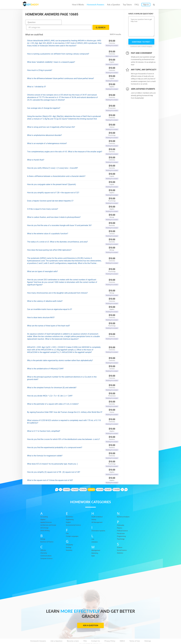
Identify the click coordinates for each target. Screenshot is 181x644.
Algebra (43, 513)
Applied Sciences (47, 516)
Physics (120, 522)
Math (93, 550)
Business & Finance (48, 536)
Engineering (70, 513)
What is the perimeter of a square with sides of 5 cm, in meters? (53, 398)
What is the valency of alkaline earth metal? (45, 295)
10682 (66, 483)
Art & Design (45, 522)
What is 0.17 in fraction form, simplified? (44, 425)
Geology (69, 541)
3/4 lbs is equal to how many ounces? (43, 203)
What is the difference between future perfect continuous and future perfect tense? (61, 72)
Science (120, 541)
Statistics (121, 547)
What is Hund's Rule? (36, 154)
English (69, 516)
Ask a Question (113, 5)
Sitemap (148, 635)
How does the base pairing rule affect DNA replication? (49, 244)
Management (96, 544)
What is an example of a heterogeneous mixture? (47, 137)
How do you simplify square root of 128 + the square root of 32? (53, 186)
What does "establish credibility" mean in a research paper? (51, 56)
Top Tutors (127, 5)
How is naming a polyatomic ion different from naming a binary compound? (58, 48)
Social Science (123, 544)
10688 (116, 483)
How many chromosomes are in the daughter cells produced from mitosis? (57, 287)
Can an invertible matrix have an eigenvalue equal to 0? (50, 303)
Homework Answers (95, 5)
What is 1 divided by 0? (37, 81)
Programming (122, 530)
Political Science (123, 525)
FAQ (137, 5)
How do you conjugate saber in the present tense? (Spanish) (52, 178)
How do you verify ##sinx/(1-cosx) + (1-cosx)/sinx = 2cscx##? (53, 162)
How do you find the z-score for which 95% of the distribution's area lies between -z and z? (63, 433)
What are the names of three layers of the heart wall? (49, 320)
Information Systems (100, 525)
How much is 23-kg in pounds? (40, 64)
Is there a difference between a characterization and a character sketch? (56, 170)
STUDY (35, 5)
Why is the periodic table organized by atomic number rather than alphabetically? (60, 354)
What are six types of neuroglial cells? (42, 265)
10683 (75, 483)
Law (93, 533)
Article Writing (46, 524)
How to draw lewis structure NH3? (41, 311)
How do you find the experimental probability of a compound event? (55, 441)
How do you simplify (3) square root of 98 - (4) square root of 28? (54, 466)
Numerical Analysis (124, 511)
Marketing (95, 547)
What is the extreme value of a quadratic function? (48, 227)
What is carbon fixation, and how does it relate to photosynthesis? (54, 211)
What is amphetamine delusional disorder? (44, 129)
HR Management (98, 516)
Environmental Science (75, 519)
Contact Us (96, 635)
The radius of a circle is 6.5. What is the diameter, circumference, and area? (57, 236)
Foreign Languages (73, 530)
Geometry (70, 544)
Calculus (44, 544)
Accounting (45, 511)
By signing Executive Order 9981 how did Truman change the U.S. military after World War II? (65, 406)
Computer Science (48, 552)
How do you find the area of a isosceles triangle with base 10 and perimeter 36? (59, 219)
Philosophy (121, 519)
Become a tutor (73, 635)
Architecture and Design (50, 519)
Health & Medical (98, 511)
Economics (70, 511)
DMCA (122, 635)
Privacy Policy (110, 635)
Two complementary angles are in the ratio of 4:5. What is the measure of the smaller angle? (65, 146)
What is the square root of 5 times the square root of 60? (50, 474)
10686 (100, 483)
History (94, 513)
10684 (83, 483)
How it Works (78, 5)
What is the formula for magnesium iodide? (45, 450)
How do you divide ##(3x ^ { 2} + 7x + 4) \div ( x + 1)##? (50, 390)
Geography (70, 538)
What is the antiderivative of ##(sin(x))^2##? (45, 363)
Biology (43, 533)
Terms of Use (135, 635)
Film (68, 527)
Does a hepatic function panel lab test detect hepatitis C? (50, 195)
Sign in (146, 4)
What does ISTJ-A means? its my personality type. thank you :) (52, 458)
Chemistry (44, 547)
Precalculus (121, 527)
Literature (95, 536)
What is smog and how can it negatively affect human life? (51, 121)
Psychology (121, 533)
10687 (108, 483)
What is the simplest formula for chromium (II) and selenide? (52, 381)
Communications (47, 550)
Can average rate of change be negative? (44, 102)
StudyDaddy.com (96, 638)
